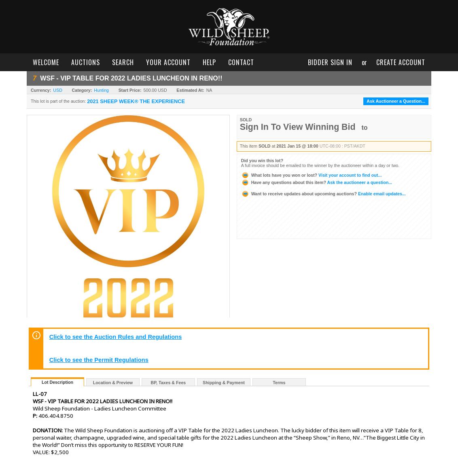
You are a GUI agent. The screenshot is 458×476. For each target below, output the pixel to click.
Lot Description (57, 382)
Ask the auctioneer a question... (317, 182)
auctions (86, 62)
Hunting (101, 90)
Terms (279, 383)
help (209, 62)
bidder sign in (330, 62)
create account (401, 62)
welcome (46, 62)
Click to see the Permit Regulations (99, 360)
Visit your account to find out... (311, 175)
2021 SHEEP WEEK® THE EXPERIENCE (136, 102)
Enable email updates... (323, 194)
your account (168, 62)
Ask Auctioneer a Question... (396, 101)
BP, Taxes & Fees (169, 383)
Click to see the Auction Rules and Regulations (116, 337)
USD (58, 90)
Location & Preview (113, 383)
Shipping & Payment (224, 383)
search (123, 62)
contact (241, 62)
